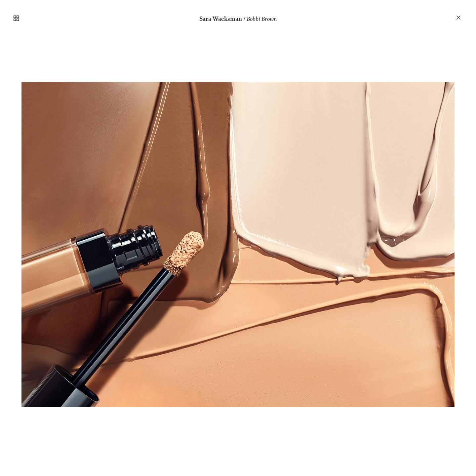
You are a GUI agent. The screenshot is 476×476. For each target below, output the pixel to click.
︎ (459, 18)
